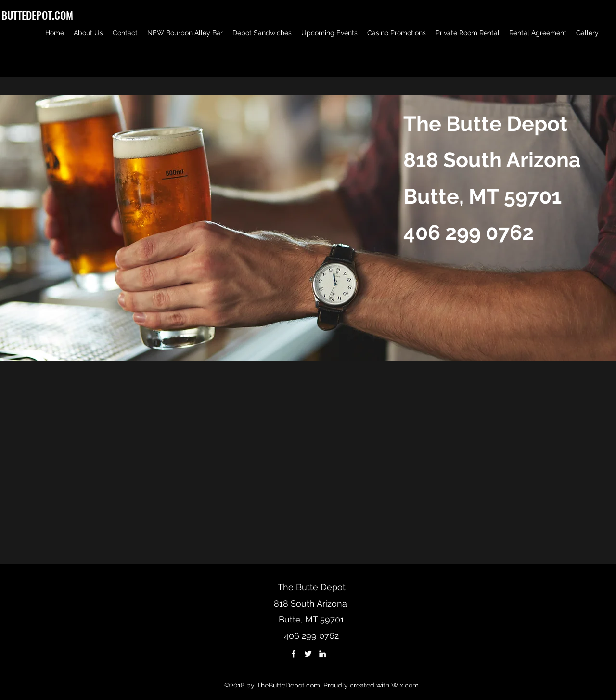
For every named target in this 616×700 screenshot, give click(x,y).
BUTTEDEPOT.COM (37, 15)
